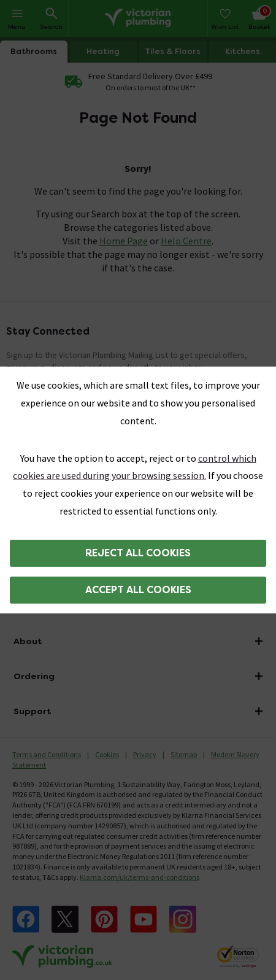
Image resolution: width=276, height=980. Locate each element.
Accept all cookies (138, 590)
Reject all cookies (138, 553)
